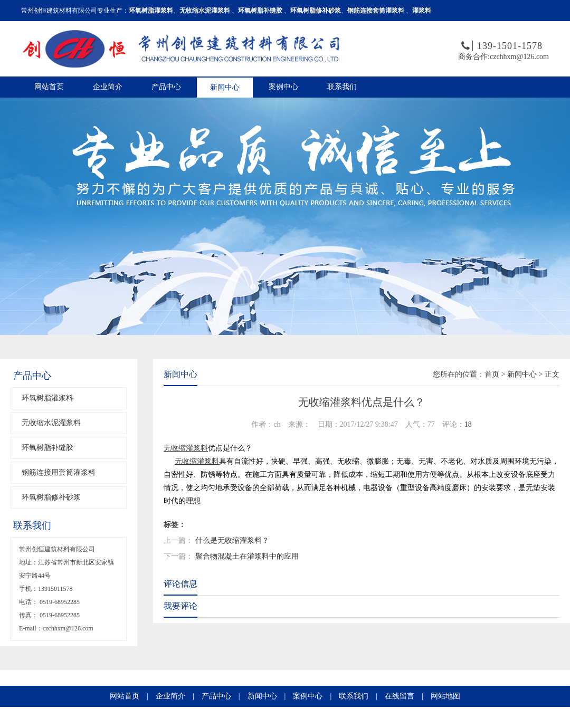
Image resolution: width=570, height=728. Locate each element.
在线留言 (400, 696)
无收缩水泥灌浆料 (51, 423)
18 (468, 424)
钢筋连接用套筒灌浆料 (59, 472)
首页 (492, 374)
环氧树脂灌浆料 (47, 398)
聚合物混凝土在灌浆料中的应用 (247, 556)
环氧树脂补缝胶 (47, 448)
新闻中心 (225, 87)
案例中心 (283, 87)
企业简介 (108, 87)
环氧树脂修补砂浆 (51, 497)
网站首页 (49, 87)
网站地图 (445, 696)
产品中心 (166, 87)
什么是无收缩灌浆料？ (232, 540)
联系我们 (342, 87)
